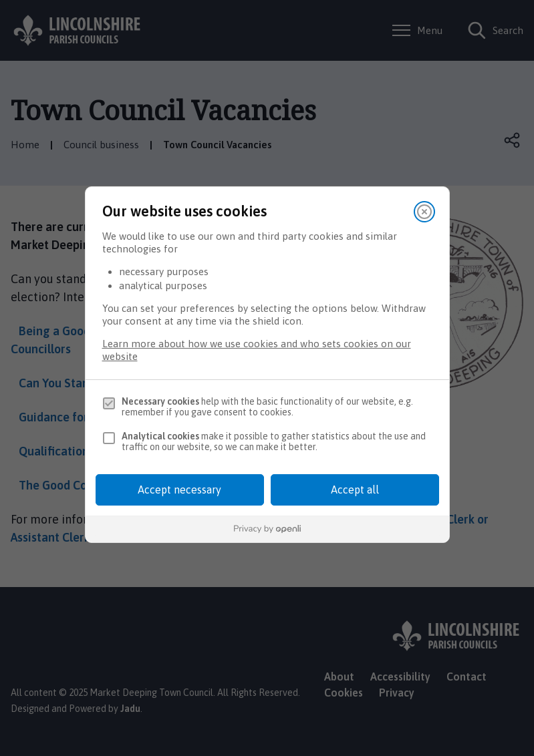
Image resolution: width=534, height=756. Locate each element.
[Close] (424, 212)
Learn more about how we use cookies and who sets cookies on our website (257, 350)
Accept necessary (179, 490)
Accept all (355, 490)
